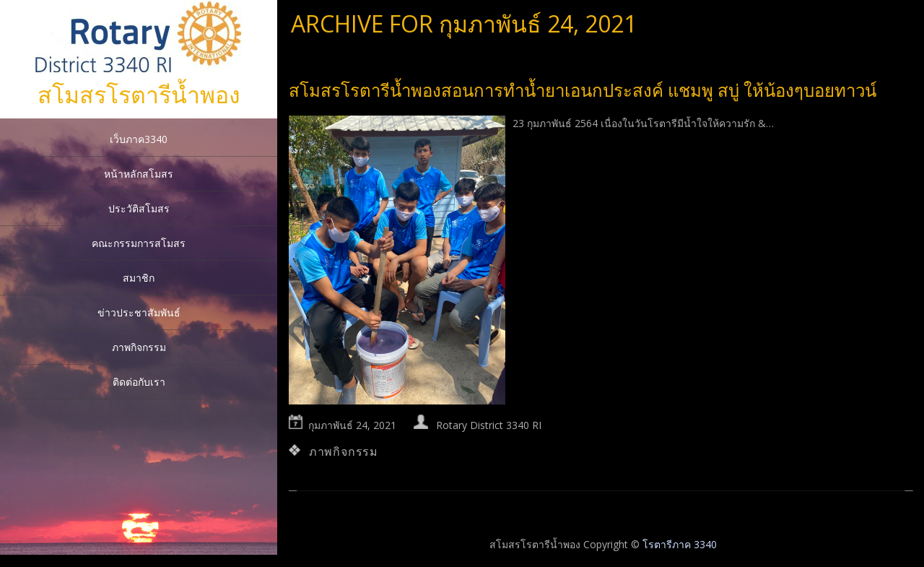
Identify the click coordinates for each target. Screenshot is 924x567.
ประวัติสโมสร (139, 208)
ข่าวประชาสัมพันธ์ (139, 312)
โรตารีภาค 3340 (680, 544)
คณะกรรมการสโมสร (139, 243)
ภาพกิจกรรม (139, 347)
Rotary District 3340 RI (489, 425)
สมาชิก (139, 278)
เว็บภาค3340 (139, 139)
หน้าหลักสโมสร (139, 174)
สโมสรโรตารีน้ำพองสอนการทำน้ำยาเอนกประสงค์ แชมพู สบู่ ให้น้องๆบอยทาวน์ (583, 90)
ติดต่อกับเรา (139, 382)
